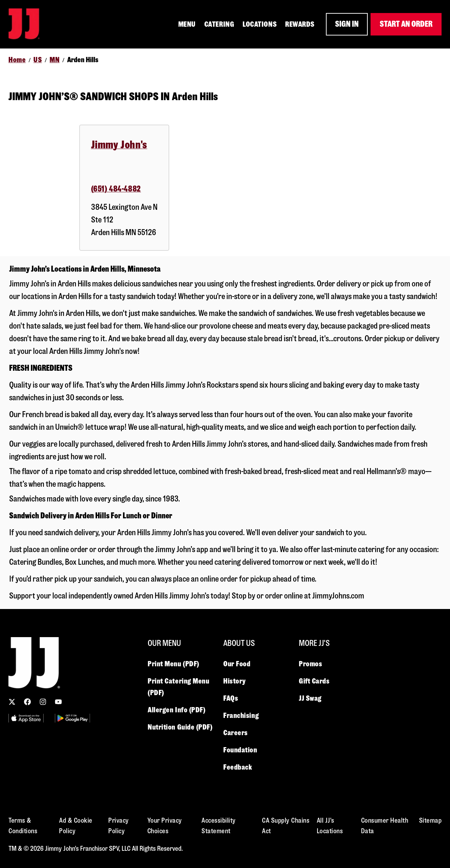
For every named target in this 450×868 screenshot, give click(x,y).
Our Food (237, 664)
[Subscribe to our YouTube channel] (58, 702)
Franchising (241, 715)
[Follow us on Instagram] (43, 702)
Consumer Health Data (385, 826)
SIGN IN (347, 24)
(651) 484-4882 (116, 189)
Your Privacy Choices (165, 826)
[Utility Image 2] (72, 718)
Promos (310, 664)
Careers (236, 733)
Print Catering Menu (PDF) (178, 687)
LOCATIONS (260, 24)
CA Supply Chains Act (286, 826)
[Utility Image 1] (26, 718)
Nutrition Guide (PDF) (180, 727)
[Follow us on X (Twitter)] (12, 702)
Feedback (238, 767)
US (38, 60)
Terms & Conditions (23, 826)
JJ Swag (310, 698)
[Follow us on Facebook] (27, 702)
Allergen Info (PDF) (176, 710)
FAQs (231, 698)
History (234, 681)
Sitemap (430, 820)
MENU (187, 24)
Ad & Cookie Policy (76, 826)
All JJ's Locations (330, 826)
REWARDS (300, 24)
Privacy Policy (119, 826)
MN (54, 60)
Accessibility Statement (219, 826)
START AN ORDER (406, 24)
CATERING (219, 24)
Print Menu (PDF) (173, 664)
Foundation (240, 750)
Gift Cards (314, 681)
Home (17, 60)
